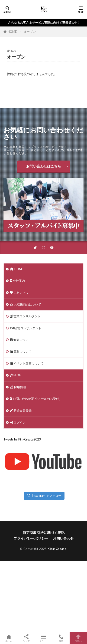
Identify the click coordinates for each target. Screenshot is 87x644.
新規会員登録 (21, 411)
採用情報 (18, 387)
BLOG (16, 375)
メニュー (43, 638)
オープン (30, 32)
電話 (61, 638)
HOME (12, 32)
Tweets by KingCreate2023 (22, 439)
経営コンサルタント (26, 328)
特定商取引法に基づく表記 (44, 532)
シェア (26, 638)
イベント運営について (27, 363)
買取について (21, 352)
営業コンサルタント (25, 316)
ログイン (18, 422)
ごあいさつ (19, 292)
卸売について (21, 340)
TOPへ (78, 638)
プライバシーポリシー (31, 538)
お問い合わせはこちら (44, 166)
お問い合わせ (63, 538)
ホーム (9, 638)
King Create (57, 549)
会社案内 (17, 281)
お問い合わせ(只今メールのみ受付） (36, 399)
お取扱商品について (25, 304)
